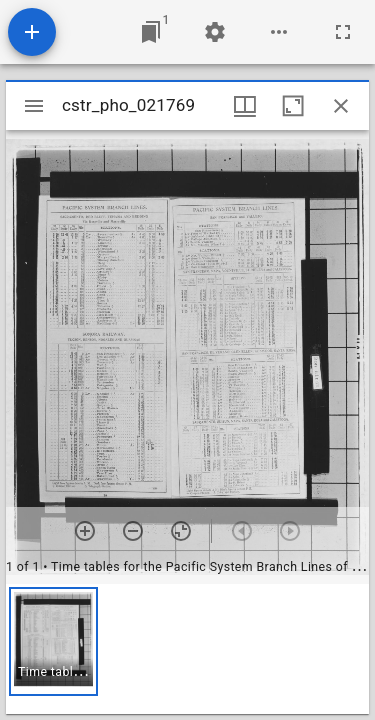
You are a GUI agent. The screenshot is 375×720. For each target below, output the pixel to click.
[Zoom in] (85, 531)
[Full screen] (343, 32)
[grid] (187, 649)
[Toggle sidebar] (34, 106)
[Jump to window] (151, 32)
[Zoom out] (133, 531)
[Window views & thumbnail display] (245, 106)
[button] (53, 641)
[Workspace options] (279, 32)
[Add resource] (32, 32)
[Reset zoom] (181, 531)
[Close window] (341, 106)
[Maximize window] (293, 106)
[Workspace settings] (215, 32)
